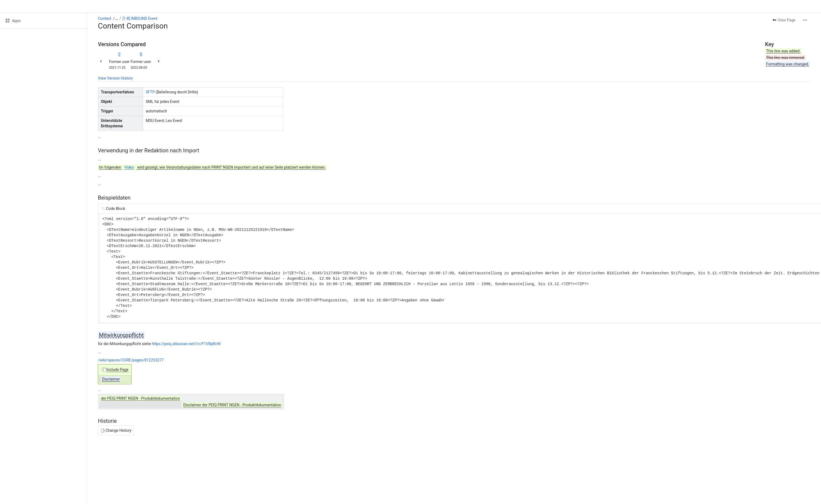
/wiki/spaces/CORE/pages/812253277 (131, 360)
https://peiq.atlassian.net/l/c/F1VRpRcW (186, 344)
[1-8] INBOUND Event (140, 18)
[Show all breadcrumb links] (116, 18)
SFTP (150, 92)
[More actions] (805, 20)
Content (105, 18)
